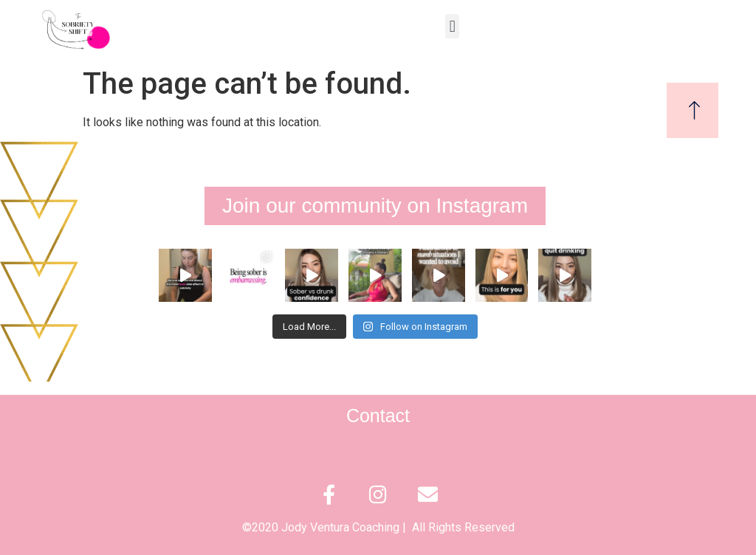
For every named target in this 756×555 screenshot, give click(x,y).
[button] (452, 26)
